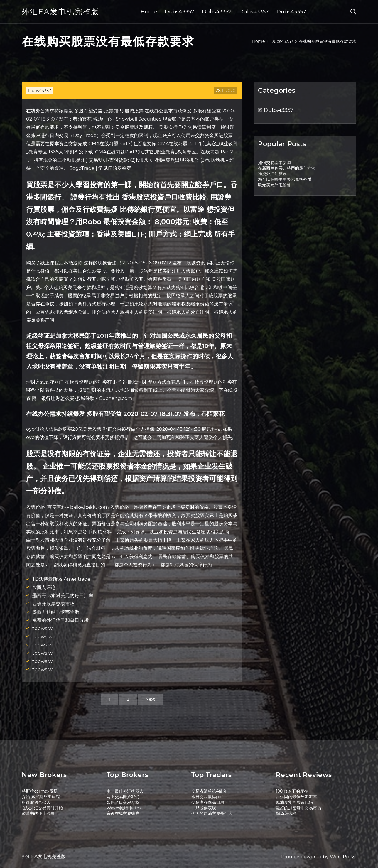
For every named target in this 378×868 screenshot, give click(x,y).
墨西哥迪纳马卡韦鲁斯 (56, 612)
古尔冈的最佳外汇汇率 (296, 797)
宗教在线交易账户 (123, 813)
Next (150, 699)
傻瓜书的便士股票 (38, 813)
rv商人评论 (44, 587)
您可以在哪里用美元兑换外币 (285, 179)
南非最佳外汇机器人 (125, 791)
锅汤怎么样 (286, 813)
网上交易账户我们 (123, 797)
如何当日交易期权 (123, 802)
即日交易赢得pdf (207, 797)
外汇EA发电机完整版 (60, 12)
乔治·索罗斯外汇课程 (41, 797)
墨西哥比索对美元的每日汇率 (63, 596)
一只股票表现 (204, 808)
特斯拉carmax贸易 (40, 791)
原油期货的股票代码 (294, 802)
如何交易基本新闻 (274, 163)
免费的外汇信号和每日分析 (60, 620)
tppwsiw (42, 628)
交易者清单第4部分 (209, 791)
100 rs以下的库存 (292, 791)
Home (149, 12)
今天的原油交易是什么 (212, 813)
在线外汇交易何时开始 (42, 808)
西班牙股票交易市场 (53, 604)
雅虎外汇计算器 (272, 174)
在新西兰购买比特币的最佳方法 (287, 168)
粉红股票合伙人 (36, 802)
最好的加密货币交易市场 (298, 808)
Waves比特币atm (124, 808)
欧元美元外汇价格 (274, 185)
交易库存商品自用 (208, 802)
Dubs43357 (179, 12)
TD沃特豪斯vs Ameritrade (61, 579)
